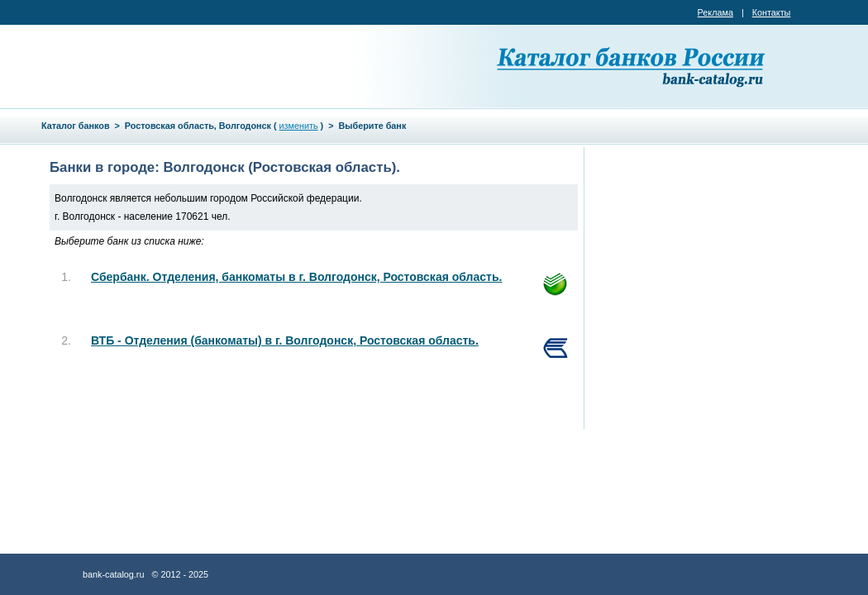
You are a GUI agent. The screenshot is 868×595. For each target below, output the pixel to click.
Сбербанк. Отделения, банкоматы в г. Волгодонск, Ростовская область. (296, 277)
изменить (299, 126)
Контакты (772, 12)
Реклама (715, 12)
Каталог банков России (632, 66)
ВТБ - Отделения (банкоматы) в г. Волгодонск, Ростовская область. (285, 340)
